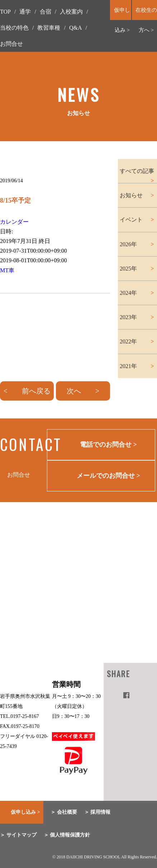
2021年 (128, 366)
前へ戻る (36, 391)
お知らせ (131, 195)
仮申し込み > (25, 812)
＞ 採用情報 (97, 812)
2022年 (128, 341)
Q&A (76, 28)
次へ (74, 391)
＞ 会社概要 (64, 812)
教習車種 (49, 28)
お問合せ (11, 44)
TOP (5, 12)
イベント (131, 220)
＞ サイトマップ (18, 835)
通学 (25, 12)
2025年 (128, 269)
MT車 (7, 270)
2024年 (128, 293)
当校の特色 (14, 28)
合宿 (46, 12)
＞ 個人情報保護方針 (67, 835)
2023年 (128, 317)
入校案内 (71, 12)
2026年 (128, 244)
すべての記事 (137, 171)
